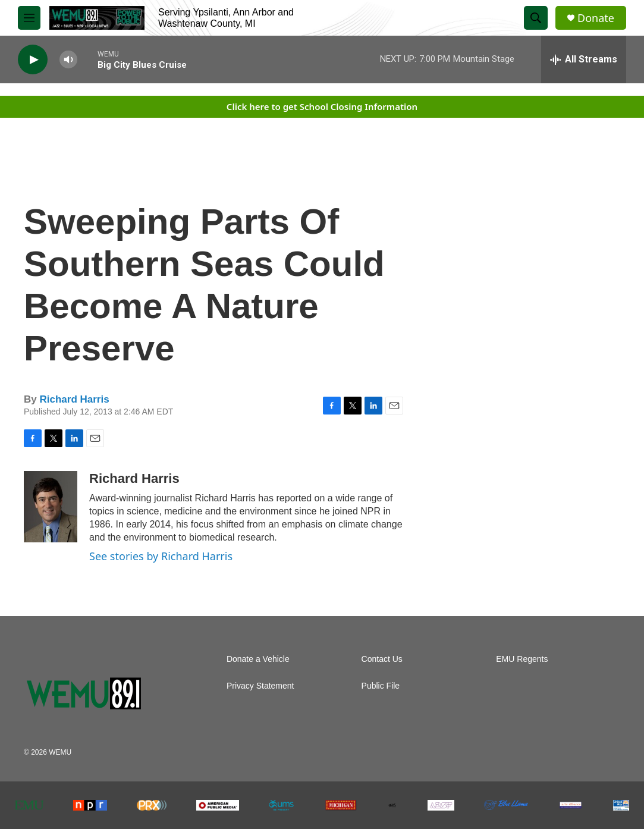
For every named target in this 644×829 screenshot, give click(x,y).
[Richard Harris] (51, 507)
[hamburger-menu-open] (29, 18)
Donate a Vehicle (258, 659)
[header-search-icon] (536, 18)
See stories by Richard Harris (161, 556)
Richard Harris (74, 399)
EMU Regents (522, 659)
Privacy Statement (260, 686)
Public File (381, 686)
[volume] (68, 60)
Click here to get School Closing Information (322, 106)
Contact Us (382, 659)
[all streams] (584, 59)
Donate (596, 18)
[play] (33, 60)
